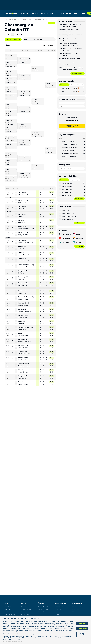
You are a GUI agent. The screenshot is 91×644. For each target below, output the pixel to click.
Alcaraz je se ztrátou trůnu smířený (71, 64)
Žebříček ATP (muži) (43, 607)
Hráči (53, 13)
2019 (52, 23)
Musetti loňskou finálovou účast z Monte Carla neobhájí (73, 25)
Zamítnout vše (82, 628)
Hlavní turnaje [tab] (64, 85)
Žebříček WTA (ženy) (43, 609)
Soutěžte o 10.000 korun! (72, 119)
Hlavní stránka (8, 19)
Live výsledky (65, 234)
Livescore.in (65, 238)
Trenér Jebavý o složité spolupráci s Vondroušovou (71, 45)
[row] (30, 194)
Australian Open (59, 607)
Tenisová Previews (26, 609)
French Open (58, 609)
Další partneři (79, 246)
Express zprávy (25, 614)
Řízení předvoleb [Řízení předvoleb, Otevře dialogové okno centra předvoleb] (82, 634)
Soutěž (82, 13)
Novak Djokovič (8, 607)
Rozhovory (24, 612)
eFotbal (77, 242)
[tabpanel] (72, 90)
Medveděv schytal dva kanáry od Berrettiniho (73, 59)
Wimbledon (58, 612)
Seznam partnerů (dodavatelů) (12, 641)
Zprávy (61, 13)
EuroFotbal (64, 242)
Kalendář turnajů (72, 13)
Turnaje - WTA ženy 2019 (20, 19)
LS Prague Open (76, 612)
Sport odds (78, 238)
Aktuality (23, 607)
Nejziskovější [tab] (64, 180)
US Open (57, 614)
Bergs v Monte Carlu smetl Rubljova (71, 54)
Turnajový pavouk (48, 45)
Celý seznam (79, 223)
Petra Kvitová (8, 612)
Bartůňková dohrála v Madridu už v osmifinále (73, 35)
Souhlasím (82, 623)
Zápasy (35, 13)
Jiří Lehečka (7, 609)
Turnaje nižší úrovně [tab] (77, 85)
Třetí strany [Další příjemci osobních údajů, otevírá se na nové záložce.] (21, 632)
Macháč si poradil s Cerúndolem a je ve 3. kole (73, 40)
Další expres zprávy (78, 73)
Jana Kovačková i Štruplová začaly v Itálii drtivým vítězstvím (73, 69)
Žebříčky (44, 13)
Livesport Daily (75, 609)
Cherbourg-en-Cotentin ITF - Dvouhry (37, 19)
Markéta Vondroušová (10, 614)
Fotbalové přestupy (76, 607)
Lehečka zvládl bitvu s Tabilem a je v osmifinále (73, 49)
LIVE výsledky (25, 13)
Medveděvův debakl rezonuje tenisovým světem (72, 30)
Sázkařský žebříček (43, 612)
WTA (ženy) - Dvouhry (13, 39)
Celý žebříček (79, 199)
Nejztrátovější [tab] (75, 180)
